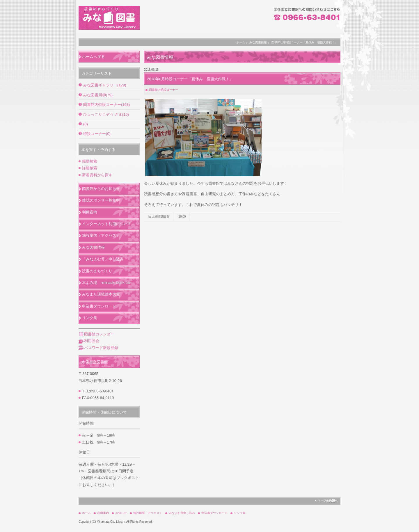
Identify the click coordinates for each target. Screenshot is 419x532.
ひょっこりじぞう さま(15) (106, 114)
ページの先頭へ (326, 501)
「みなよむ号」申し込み (103, 259)
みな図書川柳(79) (98, 95)
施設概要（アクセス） (148, 513)
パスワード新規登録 (98, 348)
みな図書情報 (258, 42)
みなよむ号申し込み (182, 513)
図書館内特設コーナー (164, 90)
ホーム (241, 42)
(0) (86, 124)
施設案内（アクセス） (101, 235)
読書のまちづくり (97, 271)
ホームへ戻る (93, 57)
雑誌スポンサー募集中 (101, 200)
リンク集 (90, 318)
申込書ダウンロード (99, 306)
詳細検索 (90, 168)
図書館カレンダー (96, 334)
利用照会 (89, 341)
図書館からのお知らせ (101, 189)
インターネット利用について (107, 224)
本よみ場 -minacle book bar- (107, 283)
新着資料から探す (97, 175)
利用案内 (90, 212)
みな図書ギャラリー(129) (105, 85)
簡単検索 (90, 161)
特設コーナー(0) (97, 134)
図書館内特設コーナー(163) (106, 105)
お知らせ (121, 513)
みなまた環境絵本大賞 (101, 294)
